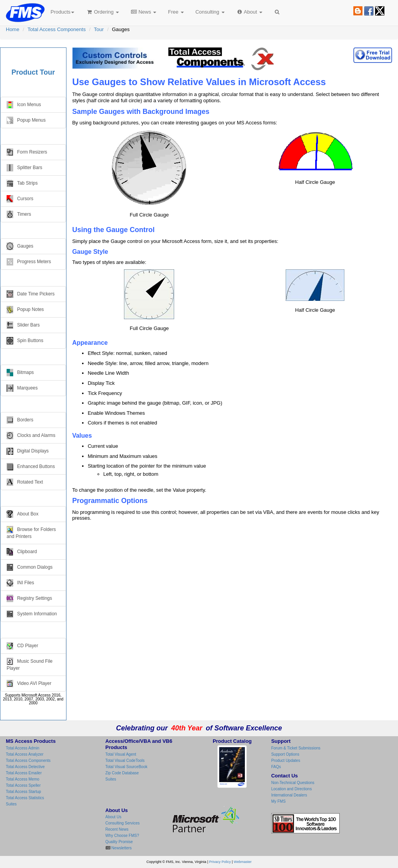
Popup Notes (25, 310)
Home (13, 29)
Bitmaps (20, 373)
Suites (11, 804)
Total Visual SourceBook (126, 767)
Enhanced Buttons (31, 467)
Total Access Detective (25, 767)
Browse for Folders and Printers (31, 533)
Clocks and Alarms (31, 436)
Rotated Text (25, 482)
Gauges (20, 246)
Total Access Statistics (25, 798)
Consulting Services (122, 823)
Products (62, 12)
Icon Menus (24, 105)
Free (176, 12)
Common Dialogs (30, 567)
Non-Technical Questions (293, 783)
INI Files (20, 583)
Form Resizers (27, 152)
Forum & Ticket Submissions (296, 748)
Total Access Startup (24, 792)
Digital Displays (28, 451)
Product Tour (33, 72)
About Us (113, 817)
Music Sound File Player (30, 664)
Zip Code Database (122, 773)
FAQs (276, 767)
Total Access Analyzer (25, 754)
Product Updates (286, 761)
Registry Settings (29, 598)
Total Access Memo (23, 779)
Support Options (285, 754)
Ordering (102, 12)
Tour (99, 29)
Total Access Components (57, 29)
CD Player (22, 646)
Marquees (22, 388)
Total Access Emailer (24, 773)
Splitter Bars (24, 168)
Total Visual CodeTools (125, 761)
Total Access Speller (23, 785)
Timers (19, 214)
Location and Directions (292, 789)
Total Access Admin (23, 748)
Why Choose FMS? (122, 836)
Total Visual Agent (121, 754)
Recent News (117, 829)
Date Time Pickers (31, 294)
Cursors (20, 199)
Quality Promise (119, 842)
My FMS (278, 801)
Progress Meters (29, 262)
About (249, 12)
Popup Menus (26, 120)
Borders (20, 420)
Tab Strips (22, 183)
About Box (23, 514)
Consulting (210, 12)
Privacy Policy (220, 862)
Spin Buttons (25, 341)
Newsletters (121, 848)
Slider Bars (23, 325)
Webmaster (243, 862)
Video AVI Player (29, 684)
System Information (32, 614)
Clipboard (22, 552)
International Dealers (289, 795)
